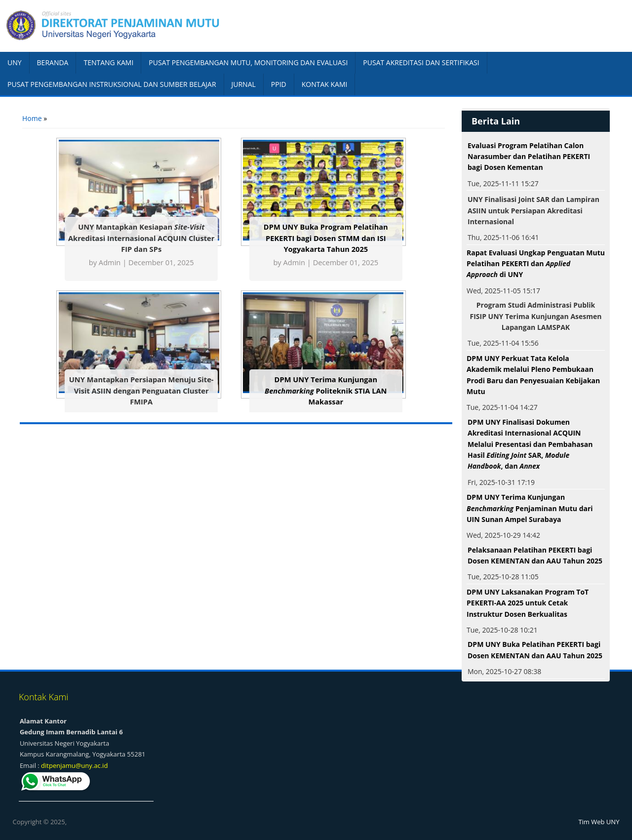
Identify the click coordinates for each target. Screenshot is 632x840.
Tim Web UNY (599, 822)
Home (32, 118)
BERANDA (53, 62)
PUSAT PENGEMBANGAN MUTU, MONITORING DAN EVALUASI (248, 62)
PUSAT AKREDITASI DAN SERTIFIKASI (421, 62)
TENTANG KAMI (108, 62)
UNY (15, 62)
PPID (279, 84)
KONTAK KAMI (325, 84)
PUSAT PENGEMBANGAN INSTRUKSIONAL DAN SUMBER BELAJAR (112, 84)
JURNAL (244, 84)
